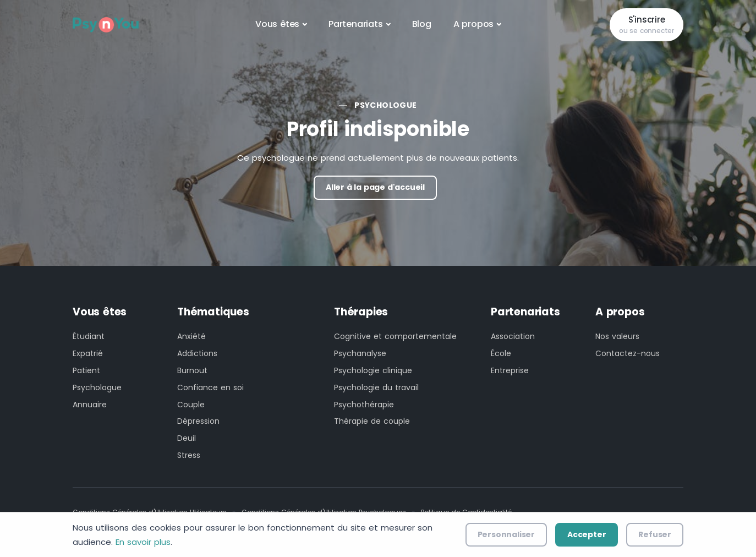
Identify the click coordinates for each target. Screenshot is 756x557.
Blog (422, 24)
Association (513, 336)
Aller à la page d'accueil (375, 187)
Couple (191, 405)
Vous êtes (277, 24)
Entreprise (510, 370)
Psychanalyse (360, 353)
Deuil (187, 438)
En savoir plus (143, 542)
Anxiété (191, 336)
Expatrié (88, 353)
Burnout (192, 370)
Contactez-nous (628, 353)
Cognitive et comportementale (395, 336)
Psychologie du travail (376, 387)
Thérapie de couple (372, 421)
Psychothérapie (364, 405)
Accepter (587, 534)
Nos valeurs (617, 336)
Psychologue (385, 105)
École (501, 353)
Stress (189, 455)
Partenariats (356, 24)
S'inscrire (647, 25)
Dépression (198, 421)
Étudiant (89, 336)
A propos (473, 24)
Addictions (197, 353)
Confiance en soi (210, 387)
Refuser (655, 534)
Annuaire (90, 405)
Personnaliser (506, 534)
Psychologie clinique (373, 370)
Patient (86, 370)
